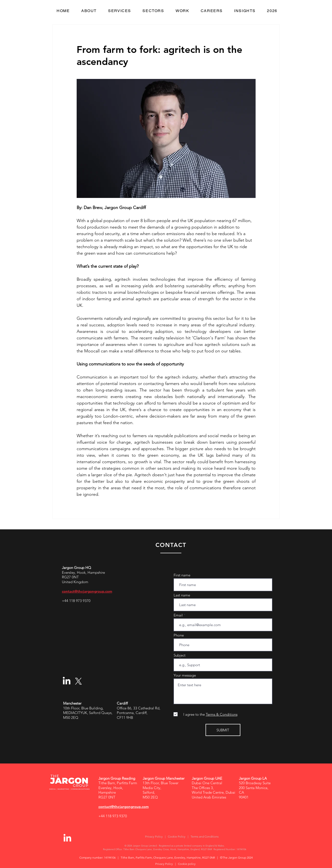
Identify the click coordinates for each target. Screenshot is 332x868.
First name (182, 575)
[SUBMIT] (223, 730)
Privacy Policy (154, 836)
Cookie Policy (177, 836)
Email (178, 615)
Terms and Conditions (205, 836)
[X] (78, 681)
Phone (179, 635)
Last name (182, 595)
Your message (185, 675)
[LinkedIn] (67, 681)
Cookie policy (187, 864)
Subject (180, 655)
